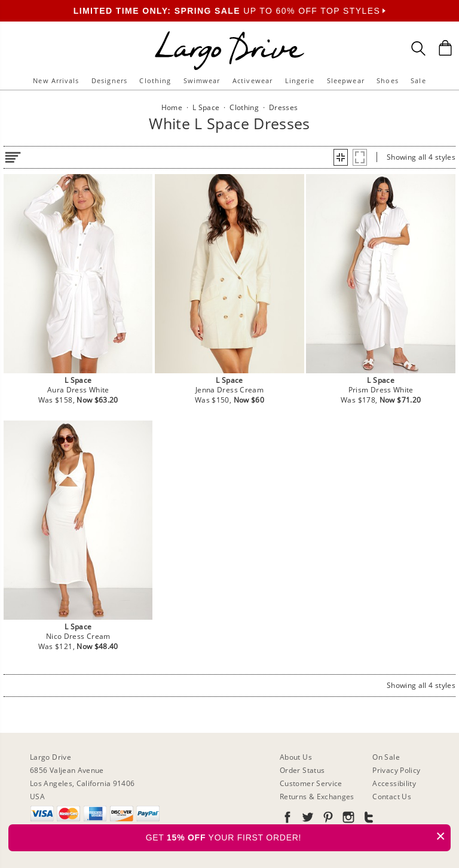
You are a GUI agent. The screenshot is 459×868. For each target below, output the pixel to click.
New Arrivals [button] (56, 80)
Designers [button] (109, 80)
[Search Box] (418, 48)
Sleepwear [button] (346, 80)
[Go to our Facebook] (287, 819)
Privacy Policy (396, 770)
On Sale (386, 757)
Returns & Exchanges (317, 797)
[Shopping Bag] (445, 48)
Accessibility (394, 783)
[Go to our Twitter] (307, 819)
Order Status (302, 770)
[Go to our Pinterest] (327, 819)
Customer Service (311, 783)
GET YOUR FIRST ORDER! (298, 836)
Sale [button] (418, 80)
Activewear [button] (253, 80)
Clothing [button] (155, 80)
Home (172, 107)
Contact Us (392, 797)
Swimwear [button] (202, 80)
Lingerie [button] (300, 80)
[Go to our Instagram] (347, 819)
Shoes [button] (388, 80)
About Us (296, 757)
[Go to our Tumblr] (368, 819)
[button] (341, 157)
